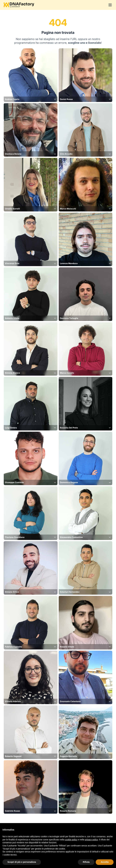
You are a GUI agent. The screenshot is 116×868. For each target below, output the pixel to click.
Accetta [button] (105, 862)
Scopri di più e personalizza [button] (22, 862)
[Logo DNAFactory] (19, 5)
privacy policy (91, 840)
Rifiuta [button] (86, 862)
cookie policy (71, 840)
